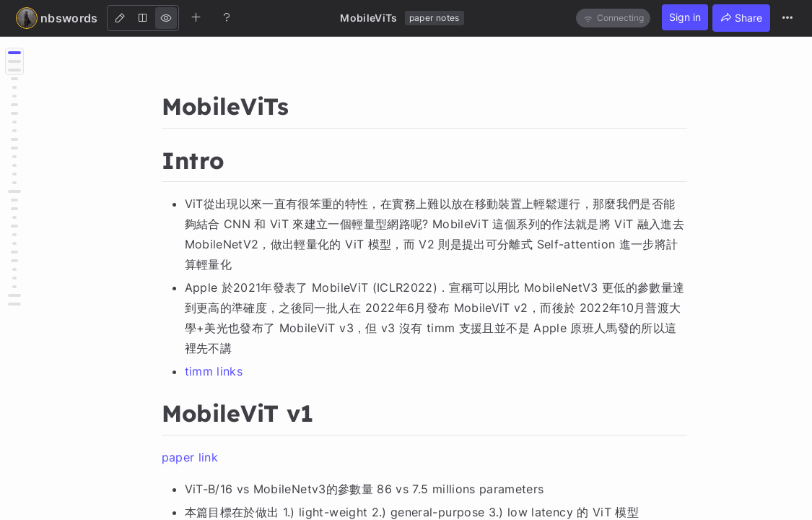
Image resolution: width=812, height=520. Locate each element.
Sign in (685, 17)
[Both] (143, 18)
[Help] (227, 17)
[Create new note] (196, 17)
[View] (166, 18)
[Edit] (120, 18)
